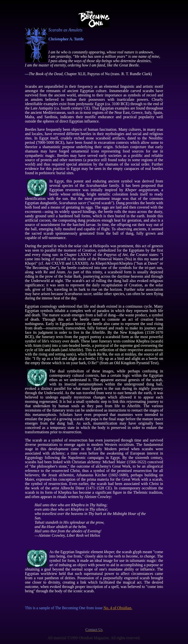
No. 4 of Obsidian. (118, 608)
